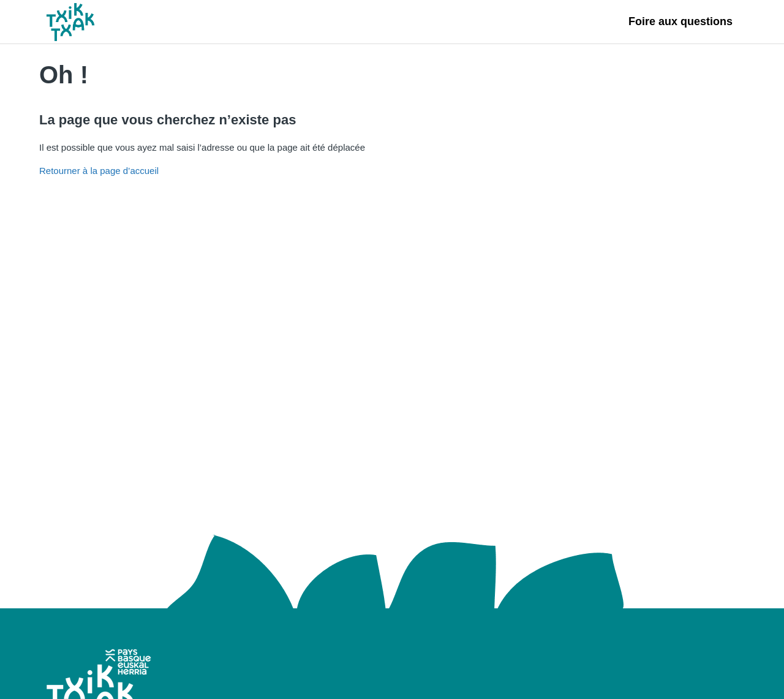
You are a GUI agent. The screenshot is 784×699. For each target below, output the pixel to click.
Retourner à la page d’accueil (99, 171)
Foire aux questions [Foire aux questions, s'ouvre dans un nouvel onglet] (680, 21)
